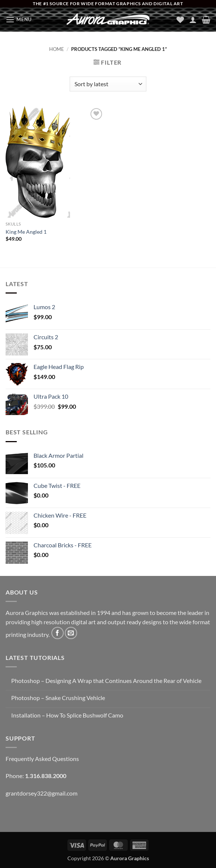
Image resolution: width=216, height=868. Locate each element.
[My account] (193, 20)
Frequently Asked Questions (42, 759)
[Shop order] (108, 84)
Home (57, 49)
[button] (19, 20)
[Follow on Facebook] (58, 633)
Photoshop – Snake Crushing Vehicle (58, 698)
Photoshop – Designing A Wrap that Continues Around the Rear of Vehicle (106, 681)
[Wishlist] (180, 20)
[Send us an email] (71, 633)
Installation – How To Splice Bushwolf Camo (67, 715)
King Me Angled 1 (26, 232)
